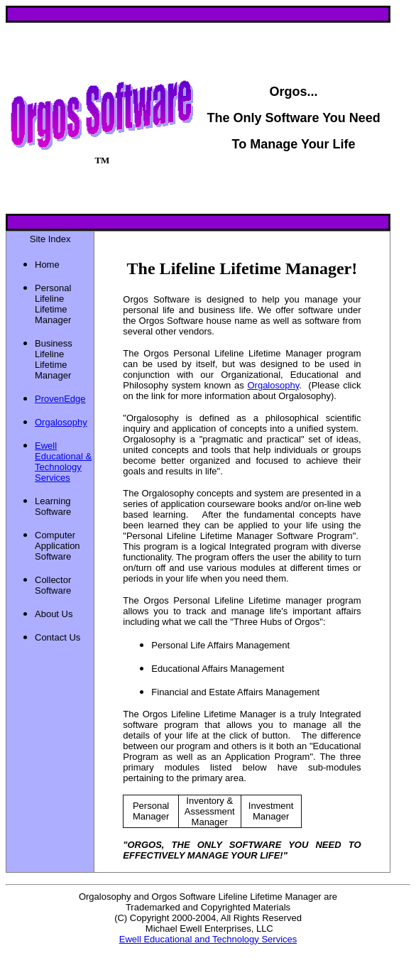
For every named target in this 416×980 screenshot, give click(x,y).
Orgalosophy (273, 385)
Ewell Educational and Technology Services (208, 939)
